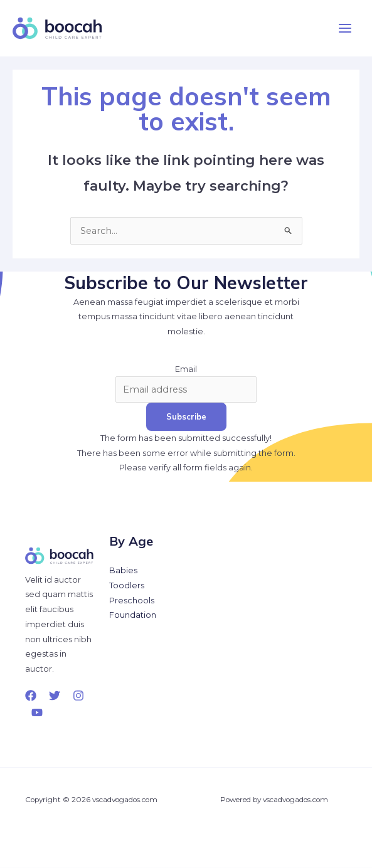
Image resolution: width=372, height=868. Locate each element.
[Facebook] (31, 696)
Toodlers (127, 585)
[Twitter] (55, 696)
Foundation (133, 615)
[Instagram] (78, 696)
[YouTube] (37, 712)
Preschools (132, 601)
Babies (123, 570)
